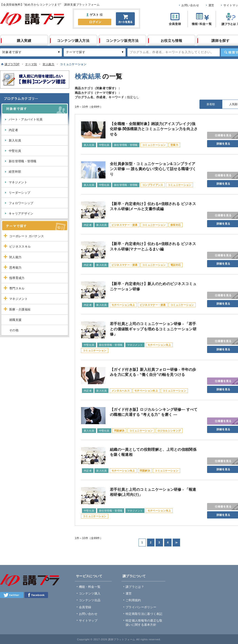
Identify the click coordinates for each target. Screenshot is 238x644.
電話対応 (176, 265)
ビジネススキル (20, 247)
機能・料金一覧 (90, 587)
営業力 (174, 145)
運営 (211, 5)
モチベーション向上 (123, 305)
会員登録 (85, 607)
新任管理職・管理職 (23, 161)
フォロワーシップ (21, 203)
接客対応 (176, 225)
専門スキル (17, 288)
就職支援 (15, 320)
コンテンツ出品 (90, 600)
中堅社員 (15, 151)
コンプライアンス (153, 185)
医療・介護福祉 (20, 309)
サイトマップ (88, 621)
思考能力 (15, 268)
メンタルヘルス (121, 391)
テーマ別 (31, 64)
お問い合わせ (190, 5)
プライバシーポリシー (141, 607)
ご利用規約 (133, 600)
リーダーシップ (20, 193)
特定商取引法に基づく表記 (144, 614)
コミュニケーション (154, 145)
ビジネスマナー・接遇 (125, 225)
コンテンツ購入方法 (73, 41)
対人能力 (49, 64)
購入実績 (24, 41)
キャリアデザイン (21, 213)
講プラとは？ (135, 587)
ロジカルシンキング (169, 431)
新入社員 (15, 140)
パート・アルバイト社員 (26, 119)
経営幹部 (15, 172)
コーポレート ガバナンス (27, 236)
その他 (14, 330)
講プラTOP (12, 64)
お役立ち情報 (172, 41)
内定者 (13, 130)
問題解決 (119, 431)
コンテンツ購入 (90, 593)
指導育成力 (17, 278)
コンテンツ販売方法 (122, 41)
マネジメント (18, 182)
